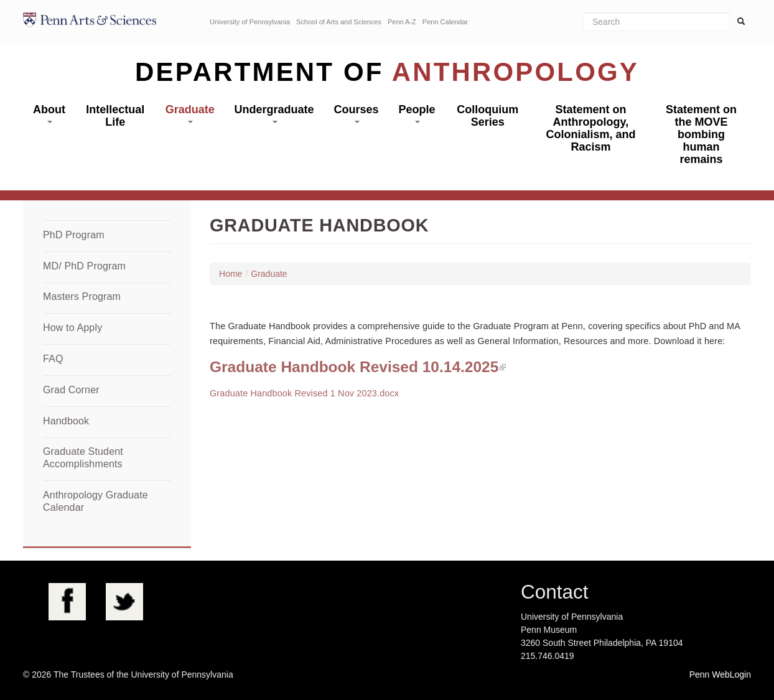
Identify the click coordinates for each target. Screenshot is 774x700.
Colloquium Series (487, 116)
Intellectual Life (115, 116)
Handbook (66, 421)
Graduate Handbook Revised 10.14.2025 (354, 367)
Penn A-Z (402, 22)
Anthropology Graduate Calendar (96, 501)
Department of (387, 72)
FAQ (53, 359)
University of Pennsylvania (250, 22)
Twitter (124, 602)
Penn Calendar (445, 22)
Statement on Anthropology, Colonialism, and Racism (590, 128)
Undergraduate (274, 113)
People (417, 113)
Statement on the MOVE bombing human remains (701, 134)
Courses (357, 113)
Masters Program (82, 296)
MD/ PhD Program (84, 266)
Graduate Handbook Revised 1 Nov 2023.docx (304, 393)
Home (231, 274)
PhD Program (74, 235)
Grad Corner (71, 390)
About (49, 113)
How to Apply (72, 328)
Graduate (190, 113)
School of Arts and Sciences (339, 22)
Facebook (67, 602)
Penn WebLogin (720, 674)
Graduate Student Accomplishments (83, 458)
